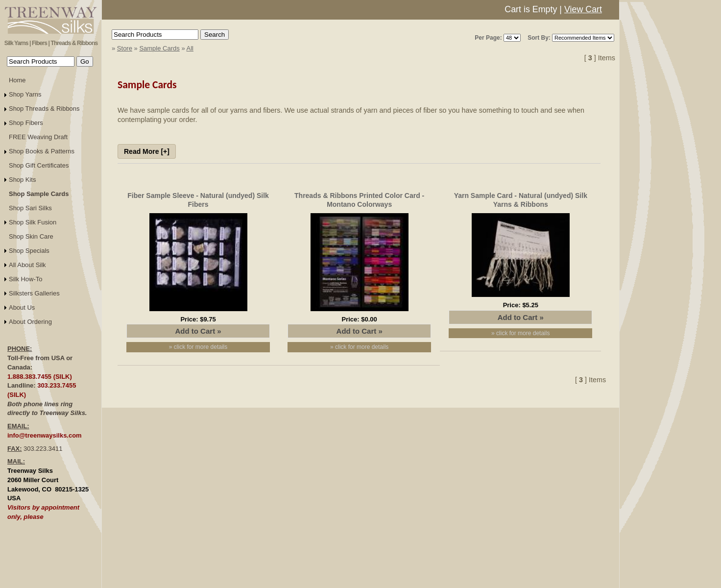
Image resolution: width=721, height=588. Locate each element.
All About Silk (27, 265)
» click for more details (198, 347)
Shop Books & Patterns (42, 151)
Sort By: (539, 38)
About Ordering (30, 322)
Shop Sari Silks (30, 208)
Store (125, 48)
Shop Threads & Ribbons (44, 109)
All (190, 48)
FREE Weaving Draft (38, 137)
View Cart (583, 9)
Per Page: (488, 38)
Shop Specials (29, 251)
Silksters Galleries (34, 293)
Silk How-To (25, 279)
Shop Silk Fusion (33, 222)
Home (17, 80)
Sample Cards (159, 48)
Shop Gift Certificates (39, 165)
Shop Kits (22, 180)
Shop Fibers (26, 123)
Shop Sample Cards (39, 194)
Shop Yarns (25, 94)
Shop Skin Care (31, 236)
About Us (22, 307)
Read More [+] (147, 151)
